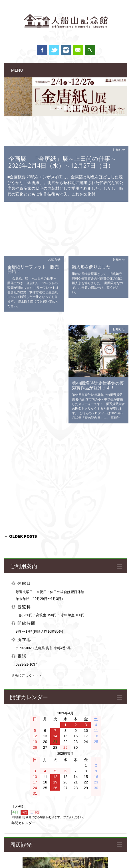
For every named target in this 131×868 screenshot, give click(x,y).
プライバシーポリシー (85, 852)
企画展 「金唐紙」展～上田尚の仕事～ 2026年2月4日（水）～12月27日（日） (65, 162)
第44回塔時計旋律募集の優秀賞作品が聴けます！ (98, 314)
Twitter (54, 50)
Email (78, 50)
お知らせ (119, 149)
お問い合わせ (114, 852)
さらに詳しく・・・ (27, 500)
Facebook (42, 50)
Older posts (21, 360)
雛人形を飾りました (91, 218)
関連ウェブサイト (52, 852)
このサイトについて (21, 852)
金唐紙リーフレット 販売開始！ (33, 220)
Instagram (66, 50)
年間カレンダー (23, 648)
